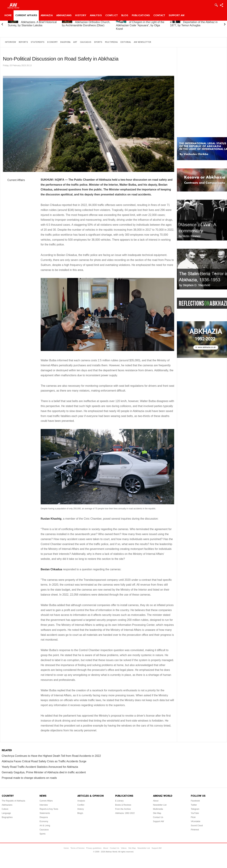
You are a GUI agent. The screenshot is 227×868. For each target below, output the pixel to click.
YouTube (195, 813)
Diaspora (65, 42)
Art (75, 42)
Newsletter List (160, 805)
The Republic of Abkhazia (13, 801)
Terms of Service (78, 848)
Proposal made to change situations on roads (29, 778)
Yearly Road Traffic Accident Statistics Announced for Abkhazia (40, 767)
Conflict (112, 15)
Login (216, 5)
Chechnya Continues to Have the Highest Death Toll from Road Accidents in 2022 (51, 756)
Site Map (157, 813)
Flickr (193, 817)
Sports (98, 42)
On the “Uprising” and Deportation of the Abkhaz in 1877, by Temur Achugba (194, 22)
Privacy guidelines (94, 848)
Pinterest (195, 830)
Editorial (126, 42)
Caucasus (86, 42)
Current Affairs (26, 15)
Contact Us (158, 817)
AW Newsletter (142, 42)
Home (8, 15)
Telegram (195, 809)
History (81, 15)
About (156, 801)
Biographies (7, 817)
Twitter (194, 805)
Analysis (96, 15)
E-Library (119, 801)
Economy (52, 42)
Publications (141, 15)
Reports (23, 42)
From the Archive (123, 809)
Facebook (195, 801)
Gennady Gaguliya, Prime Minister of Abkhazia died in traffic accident (44, 772)
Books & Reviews (123, 805)
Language (6, 813)
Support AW (177, 15)
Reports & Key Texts (49, 809)
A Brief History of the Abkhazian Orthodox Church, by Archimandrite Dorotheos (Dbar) (86, 22)
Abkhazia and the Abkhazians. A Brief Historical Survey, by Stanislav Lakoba (32, 22)
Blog (125, 15)
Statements (38, 42)
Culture (5, 809)
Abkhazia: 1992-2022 (125, 813)
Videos (124, 848)
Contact (159, 15)
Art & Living (45, 826)
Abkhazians (64, 15)
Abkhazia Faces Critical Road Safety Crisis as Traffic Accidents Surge (44, 761)
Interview (10, 42)
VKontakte (196, 821)
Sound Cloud (197, 826)
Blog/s (80, 813)
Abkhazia (47, 15)
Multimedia (111, 42)
